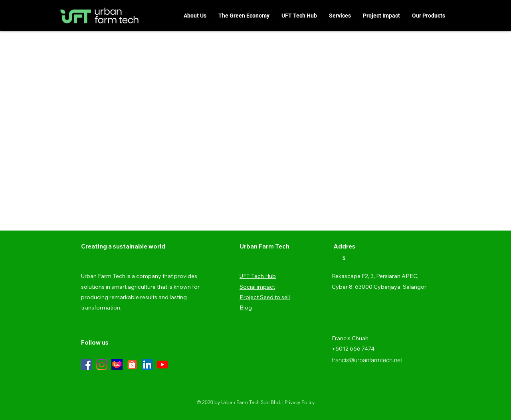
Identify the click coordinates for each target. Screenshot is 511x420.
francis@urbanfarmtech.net (367, 360)
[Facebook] (87, 365)
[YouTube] (162, 365)
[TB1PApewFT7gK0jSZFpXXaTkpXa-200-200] (117, 365)
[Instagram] (102, 365)
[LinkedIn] (147, 365)
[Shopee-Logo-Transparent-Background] (132, 365)
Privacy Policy (300, 402)
